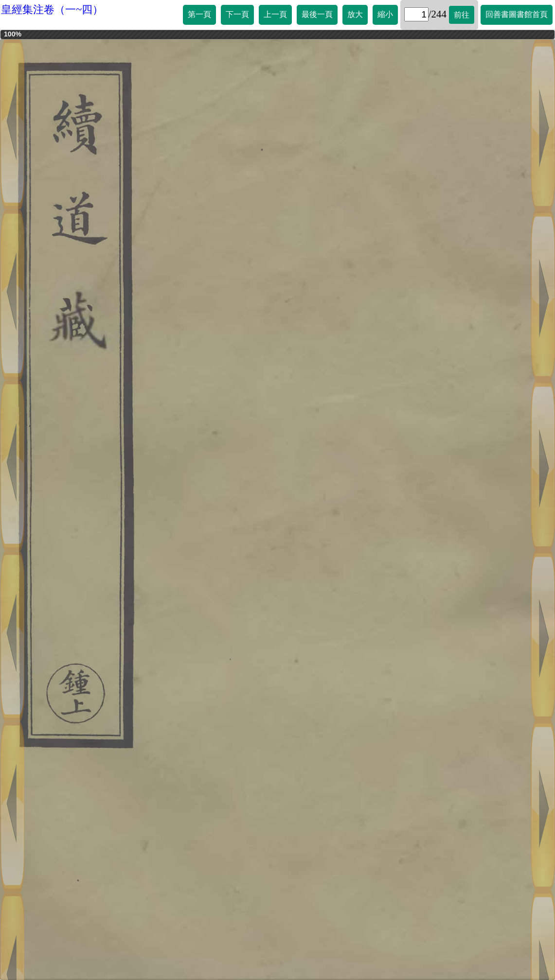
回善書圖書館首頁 (517, 14)
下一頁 (237, 14)
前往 (462, 15)
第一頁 (199, 14)
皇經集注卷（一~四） (52, 9)
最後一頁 (317, 14)
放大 (355, 14)
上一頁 (275, 14)
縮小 (385, 14)
